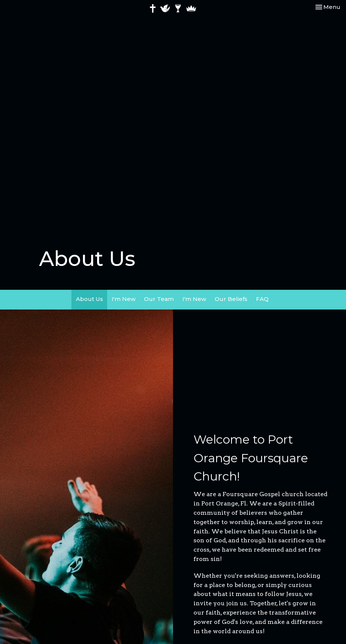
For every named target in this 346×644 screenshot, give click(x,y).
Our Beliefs (231, 299)
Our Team (159, 299)
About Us (89, 299)
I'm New (124, 299)
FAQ (262, 299)
